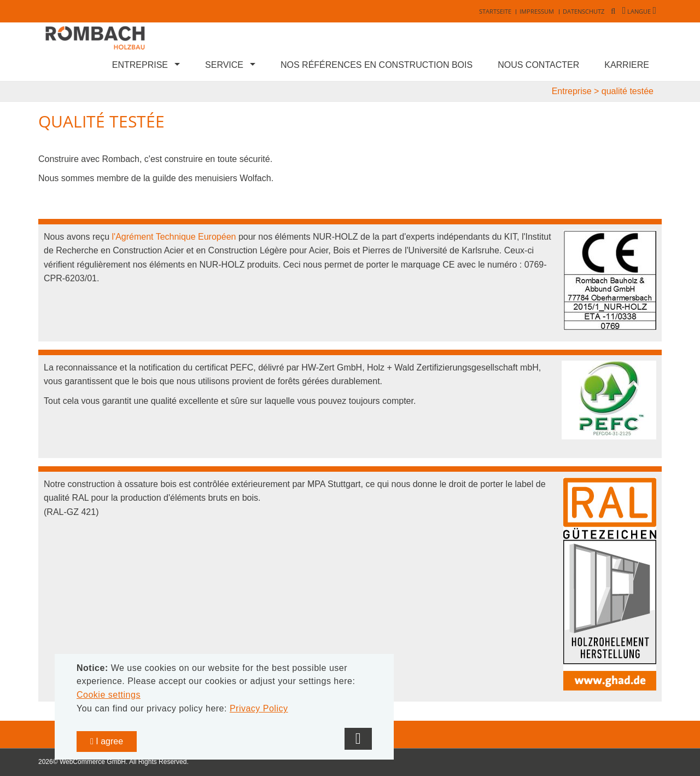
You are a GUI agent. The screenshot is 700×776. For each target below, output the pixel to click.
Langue (639, 11)
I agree (107, 741)
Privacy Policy (259, 708)
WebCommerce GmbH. (94, 762)
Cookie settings (109, 695)
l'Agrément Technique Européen (174, 237)
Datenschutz (584, 11)
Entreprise (140, 65)
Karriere (627, 65)
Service (224, 65)
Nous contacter (538, 65)
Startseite (495, 11)
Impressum (537, 11)
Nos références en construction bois (377, 65)
